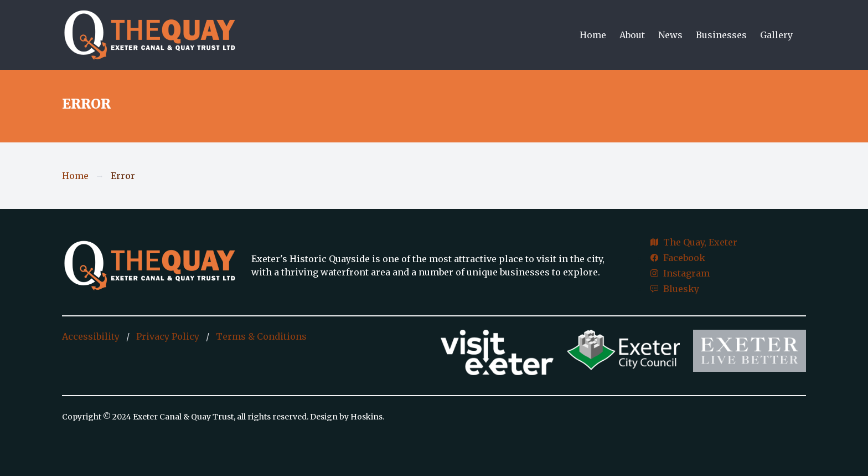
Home (593, 35)
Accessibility (91, 336)
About (632, 35)
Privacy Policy (168, 336)
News (670, 35)
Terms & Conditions (261, 336)
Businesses (721, 35)
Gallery (776, 35)
